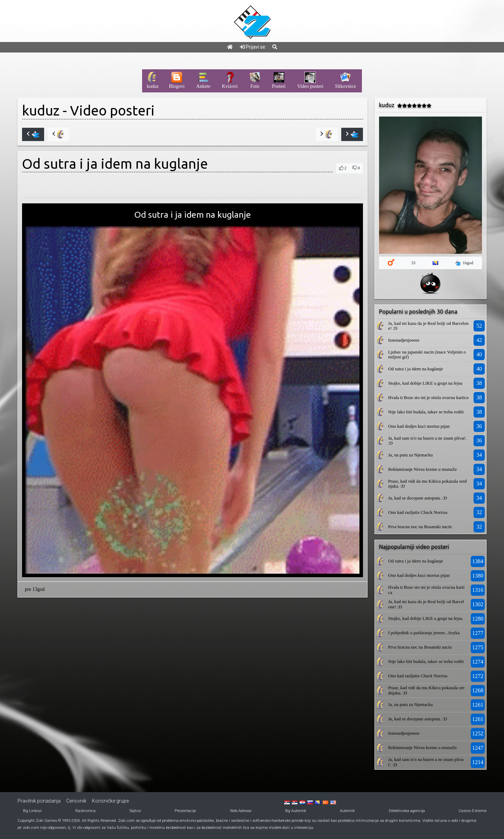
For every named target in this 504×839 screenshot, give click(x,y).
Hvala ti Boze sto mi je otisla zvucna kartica (428, 397)
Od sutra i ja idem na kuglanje (416, 369)
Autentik (347, 811)
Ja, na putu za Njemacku (410, 455)
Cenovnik (76, 801)
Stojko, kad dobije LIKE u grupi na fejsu (425, 383)
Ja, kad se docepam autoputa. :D (418, 498)
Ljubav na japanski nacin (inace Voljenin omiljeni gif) (427, 354)
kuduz (41, 110)
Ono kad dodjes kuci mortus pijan (419, 426)
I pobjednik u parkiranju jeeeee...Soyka (424, 633)
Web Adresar (241, 811)
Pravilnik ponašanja (39, 801)
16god (464, 263)
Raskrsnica (85, 811)
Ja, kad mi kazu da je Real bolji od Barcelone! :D (428, 326)
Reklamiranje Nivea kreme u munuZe (422, 469)
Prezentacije (185, 811)
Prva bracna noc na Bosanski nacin (420, 527)
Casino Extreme (472, 811)
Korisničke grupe (110, 801)
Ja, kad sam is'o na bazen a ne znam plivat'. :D (428, 441)
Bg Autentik (296, 811)
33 (413, 263)
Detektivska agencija (407, 811)
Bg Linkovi (32, 811)
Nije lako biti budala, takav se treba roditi (426, 412)
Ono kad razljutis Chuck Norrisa (418, 512)
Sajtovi (135, 811)
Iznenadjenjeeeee (404, 340)
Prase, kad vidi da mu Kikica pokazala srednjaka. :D (428, 484)
